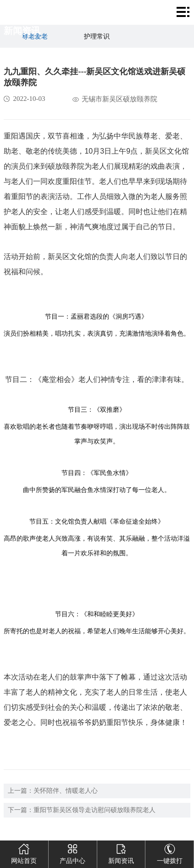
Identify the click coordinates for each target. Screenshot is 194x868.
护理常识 (97, 36)
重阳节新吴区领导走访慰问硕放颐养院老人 (94, 810)
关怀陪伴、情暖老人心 (66, 791)
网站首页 (24, 852)
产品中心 (72, 852)
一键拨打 (170, 852)
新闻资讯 (121, 852)
